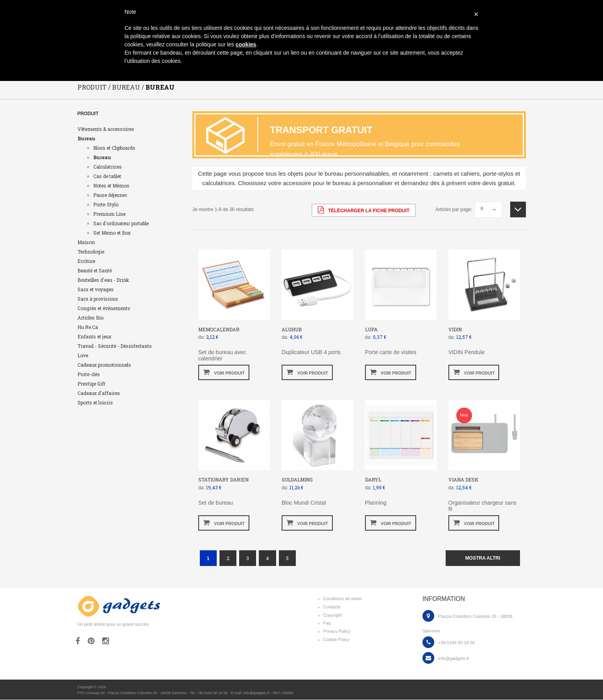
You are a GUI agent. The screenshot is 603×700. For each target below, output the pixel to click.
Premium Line (109, 214)
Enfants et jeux (94, 336)
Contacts (332, 607)
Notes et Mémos (111, 186)
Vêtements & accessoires (106, 129)
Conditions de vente (343, 599)
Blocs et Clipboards (114, 148)
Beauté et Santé (95, 270)
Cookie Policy (337, 640)
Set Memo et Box (112, 233)
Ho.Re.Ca (88, 327)
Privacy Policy (337, 632)
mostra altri (483, 558)
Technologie (91, 252)
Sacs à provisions (98, 299)
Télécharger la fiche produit (364, 210)
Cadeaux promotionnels (104, 365)
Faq (327, 623)
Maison (86, 242)
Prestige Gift (91, 384)
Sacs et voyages (96, 289)
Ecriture (86, 261)
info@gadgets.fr (454, 658)
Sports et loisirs (95, 402)
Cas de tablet (107, 176)
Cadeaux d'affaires (99, 393)
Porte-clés (89, 374)
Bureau (86, 138)
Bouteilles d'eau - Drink (103, 280)
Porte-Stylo (106, 204)
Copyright (333, 615)
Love (83, 355)
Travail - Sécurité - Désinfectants (115, 346)
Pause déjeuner (110, 195)
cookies (246, 44)
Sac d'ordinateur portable (121, 223)
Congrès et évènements (104, 308)
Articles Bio (90, 318)
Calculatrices (108, 167)
